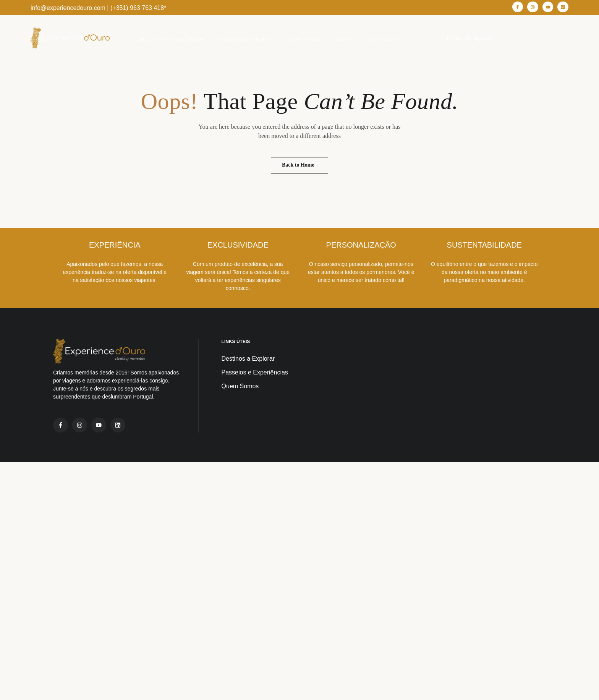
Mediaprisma (141, 690)
